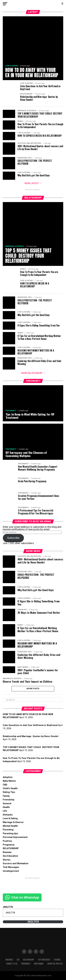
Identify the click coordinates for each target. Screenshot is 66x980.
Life (5, 811)
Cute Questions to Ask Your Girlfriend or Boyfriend (30, 725)
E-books (57, 960)
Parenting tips (10, 834)
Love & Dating (10, 818)
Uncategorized (11, 871)
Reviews (7, 852)
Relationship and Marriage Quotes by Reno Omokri (31, 736)
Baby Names (9, 781)
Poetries (7, 841)
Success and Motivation (16, 864)
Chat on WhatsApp (25, 897)
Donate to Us (12, 964)
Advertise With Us (55, 964)
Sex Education (10, 856)
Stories (7, 860)
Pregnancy (9, 845)
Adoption (8, 777)
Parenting (8, 830)
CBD (5, 785)
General (7, 804)
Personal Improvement (15, 837)
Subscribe (13, 538)
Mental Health (10, 826)
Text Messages (11, 867)
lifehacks (8, 815)
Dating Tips (9, 792)
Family (6, 796)
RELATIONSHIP (11, 848)
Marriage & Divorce (13, 822)
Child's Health (10, 788)
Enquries (9, 960)
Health (6, 807)
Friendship (9, 800)
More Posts (33, 689)
